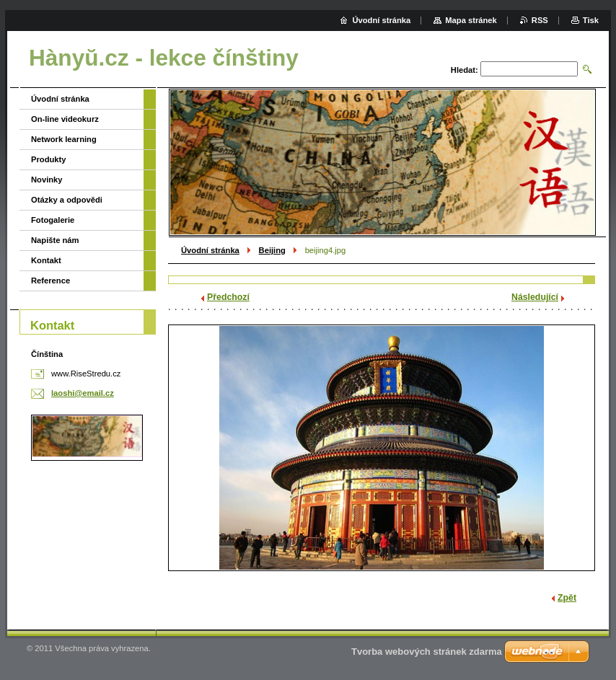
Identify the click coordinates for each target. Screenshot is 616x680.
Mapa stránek (471, 20)
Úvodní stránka (210, 250)
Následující (535, 297)
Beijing (272, 250)
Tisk (591, 20)
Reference (50, 281)
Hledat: (465, 70)
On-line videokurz (65, 119)
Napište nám (55, 240)
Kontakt (46, 260)
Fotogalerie (53, 220)
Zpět (567, 598)
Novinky (47, 180)
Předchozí (228, 297)
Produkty (49, 159)
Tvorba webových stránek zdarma (427, 652)
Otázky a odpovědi (67, 200)
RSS (540, 20)
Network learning (64, 139)
